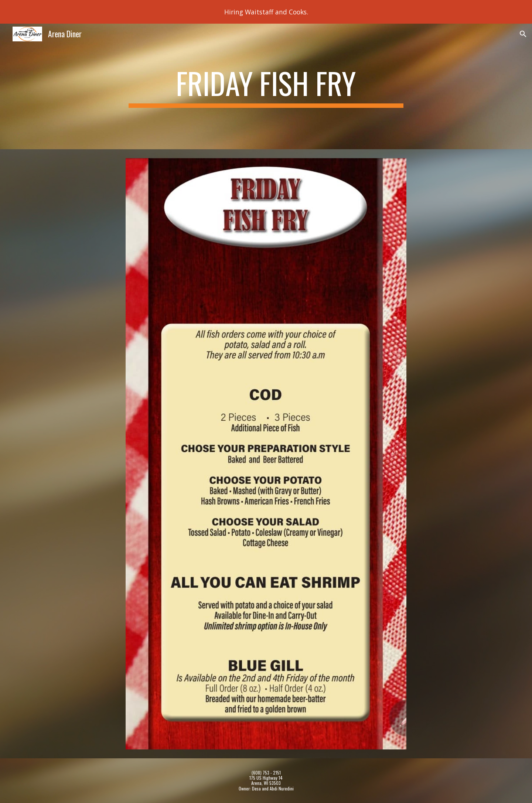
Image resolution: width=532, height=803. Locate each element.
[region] (266, 12)
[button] (523, 34)
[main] (266, 86)
